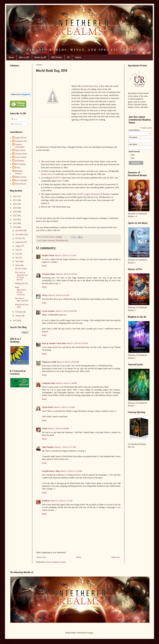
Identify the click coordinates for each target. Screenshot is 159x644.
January (19, 316)
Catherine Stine (49, 383)
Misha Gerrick (21, 177)
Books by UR (40, 57)
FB (68, 57)
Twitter (78, 57)
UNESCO (57, 178)
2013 (15, 320)
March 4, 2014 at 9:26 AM (77, 343)
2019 (15, 208)
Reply (44, 266)
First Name (133, 137)
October (19, 238)
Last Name (133, 144)
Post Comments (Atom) (56, 562)
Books (45, 241)
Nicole (45, 429)
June (17, 254)
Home (11, 57)
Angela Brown (21, 138)
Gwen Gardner (48, 311)
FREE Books (57, 57)
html (133, 155)
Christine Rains (49, 274)
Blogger (90, 633)
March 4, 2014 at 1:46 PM (66, 383)
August (19, 246)
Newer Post (41, 557)
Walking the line (21, 283)
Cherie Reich (48, 407)
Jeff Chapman (20, 164)
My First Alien (21, 269)
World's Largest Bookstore (88, 194)
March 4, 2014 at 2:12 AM (66, 255)
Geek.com (46, 174)
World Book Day (90, 86)
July (17, 250)
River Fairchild (21, 180)
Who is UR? (24, 57)
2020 (15, 204)
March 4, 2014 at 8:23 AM (59, 295)
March (18, 265)
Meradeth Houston (19, 172)
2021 (15, 200)
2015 (15, 223)
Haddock (46, 501)
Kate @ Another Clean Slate (54, 343)
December (20, 230)
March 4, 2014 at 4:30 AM (67, 274)
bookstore (52, 241)
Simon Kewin (20, 184)
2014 (15, 227)
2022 (15, 196)
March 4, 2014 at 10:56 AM (68, 362)
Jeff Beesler (20, 161)
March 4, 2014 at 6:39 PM (58, 429)
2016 (15, 219)
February (19, 312)
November (20, 234)
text (133, 158)
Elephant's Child (49, 362)
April (18, 261)
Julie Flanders (48, 447)
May (17, 258)
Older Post (116, 557)
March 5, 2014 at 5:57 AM (65, 447)
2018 (15, 212)
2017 (15, 216)
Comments (17, 124)
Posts (15, 119)
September (20, 242)
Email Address (140, 130)
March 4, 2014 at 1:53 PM (64, 407)
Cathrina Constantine (20, 146)
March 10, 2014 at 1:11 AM (61, 501)
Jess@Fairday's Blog (51, 471)
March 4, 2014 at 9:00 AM (66, 311)
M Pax (45, 295)
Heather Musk (48, 255)
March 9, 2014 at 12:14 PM (71, 471)
